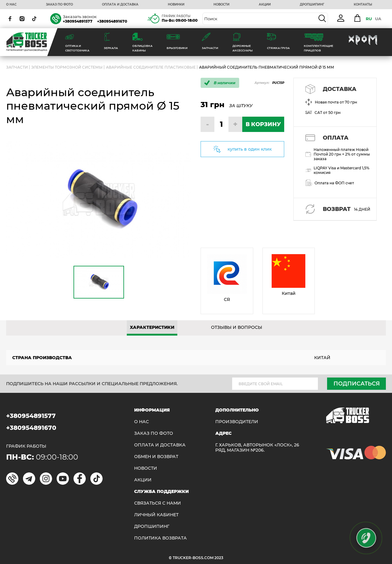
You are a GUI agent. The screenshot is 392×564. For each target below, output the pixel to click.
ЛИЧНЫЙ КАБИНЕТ (156, 515)
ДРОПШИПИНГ (312, 5)
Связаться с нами (158, 503)
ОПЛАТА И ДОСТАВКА (120, 5)
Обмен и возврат (156, 457)
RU (369, 19)
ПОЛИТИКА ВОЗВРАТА (160, 538)
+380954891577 (78, 21)
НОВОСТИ (221, 5)
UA (378, 19)
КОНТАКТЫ (363, 5)
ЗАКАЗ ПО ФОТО (59, 5)
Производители (237, 422)
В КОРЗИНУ (263, 124)
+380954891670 (112, 21)
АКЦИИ (265, 5)
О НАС (11, 5)
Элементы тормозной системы (67, 67)
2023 (219, 558)
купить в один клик (250, 149)
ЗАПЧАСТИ (17, 67)
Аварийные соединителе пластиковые (151, 67)
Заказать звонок (80, 17)
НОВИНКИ (176, 5)
